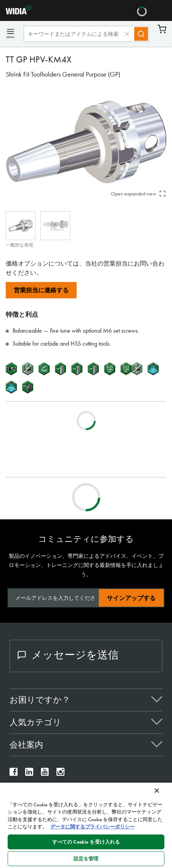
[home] (16, 12)
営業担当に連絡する (41, 290)
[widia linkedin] (29, 774)
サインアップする (131, 598)
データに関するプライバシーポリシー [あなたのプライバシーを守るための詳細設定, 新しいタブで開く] (92, 827)
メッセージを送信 (68, 655)
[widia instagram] (60, 774)
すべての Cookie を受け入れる (86, 842)
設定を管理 (86, 859)
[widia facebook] (14, 774)
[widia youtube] (45, 774)
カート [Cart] (162, 29)
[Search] (141, 34)
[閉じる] (157, 791)
